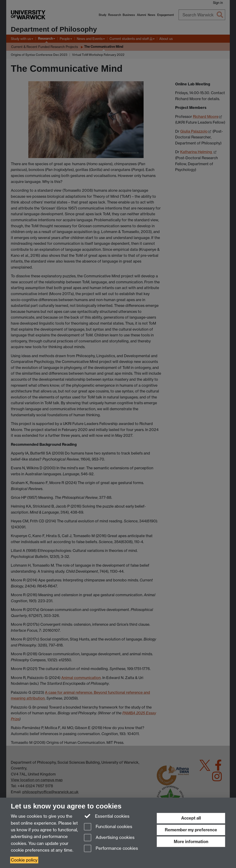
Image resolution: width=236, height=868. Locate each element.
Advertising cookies (109, 838)
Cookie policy (24, 860)
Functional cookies (108, 827)
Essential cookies (107, 816)
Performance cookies (111, 849)
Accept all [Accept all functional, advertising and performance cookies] (191, 818)
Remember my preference (191, 830)
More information (191, 842)
